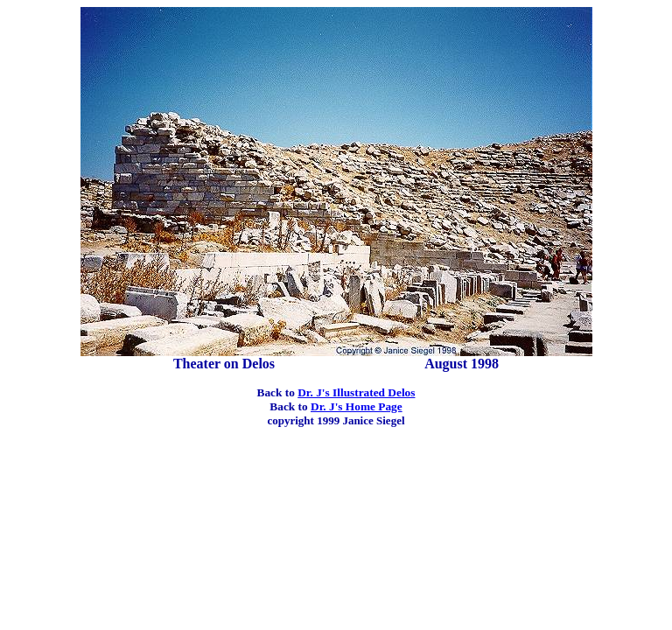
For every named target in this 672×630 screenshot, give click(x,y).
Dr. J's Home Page (357, 406)
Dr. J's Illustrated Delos (356, 392)
